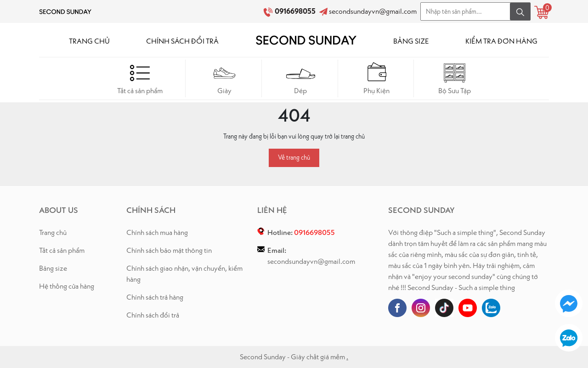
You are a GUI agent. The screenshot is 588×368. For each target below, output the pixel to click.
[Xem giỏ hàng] (542, 12)
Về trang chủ (294, 157)
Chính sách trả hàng (155, 297)
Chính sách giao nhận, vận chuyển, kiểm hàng (184, 274)
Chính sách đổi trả (153, 315)
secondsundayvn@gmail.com (373, 11)
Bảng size (53, 268)
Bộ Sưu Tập (455, 78)
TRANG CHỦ (89, 41)
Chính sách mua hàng (157, 232)
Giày (224, 78)
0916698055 (296, 11)
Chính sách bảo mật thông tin (169, 250)
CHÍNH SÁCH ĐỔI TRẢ (182, 41)
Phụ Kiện (377, 78)
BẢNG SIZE (411, 41)
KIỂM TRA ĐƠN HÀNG (501, 41)
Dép (301, 78)
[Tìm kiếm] (520, 11)
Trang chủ (53, 232)
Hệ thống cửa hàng (67, 286)
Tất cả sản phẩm (140, 78)
